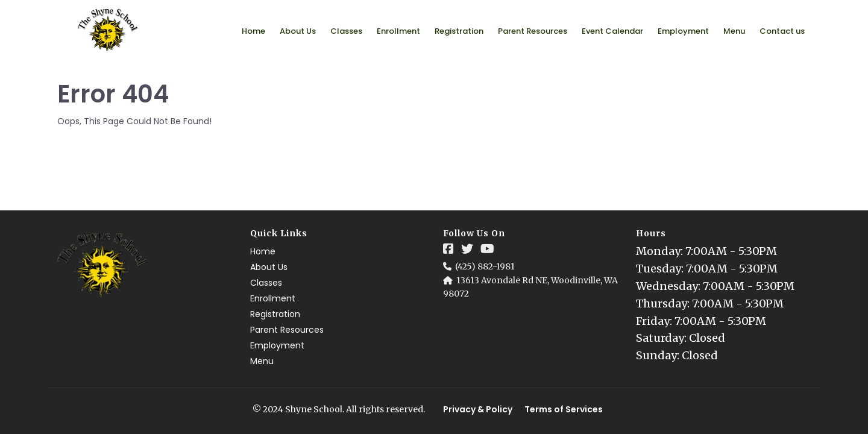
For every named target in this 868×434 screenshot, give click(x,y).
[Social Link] (448, 249)
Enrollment (398, 31)
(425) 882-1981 (485, 266)
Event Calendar (612, 31)
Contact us (782, 31)
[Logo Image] (108, 31)
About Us (298, 31)
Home (253, 31)
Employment (683, 31)
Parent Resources (533, 31)
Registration (459, 31)
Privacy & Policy (478, 409)
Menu (734, 31)
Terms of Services (564, 409)
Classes (346, 31)
